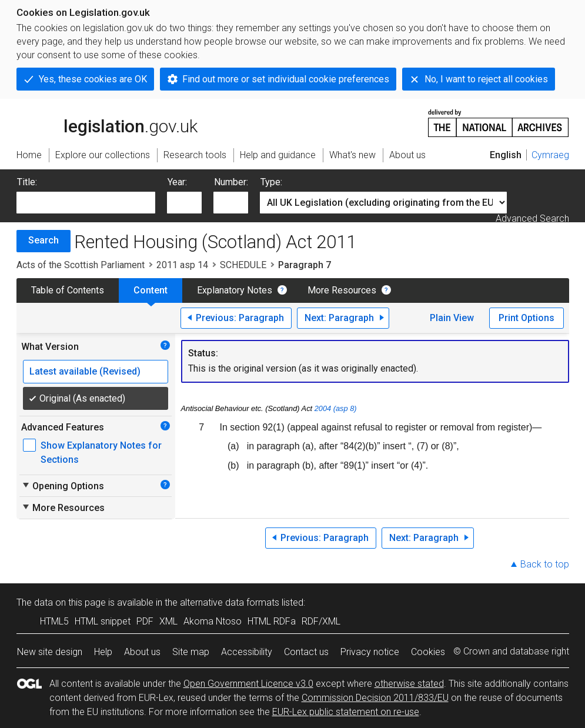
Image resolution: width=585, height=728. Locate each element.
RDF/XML (321, 621)
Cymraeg (550, 155)
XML (168, 621)
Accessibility (247, 652)
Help (103, 652)
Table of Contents (68, 290)
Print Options (526, 318)
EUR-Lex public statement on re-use (346, 712)
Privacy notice (370, 652)
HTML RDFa (272, 621)
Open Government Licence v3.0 (248, 684)
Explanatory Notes (235, 290)
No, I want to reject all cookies (486, 79)
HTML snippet (103, 621)
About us (142, 652)
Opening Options (63, 486)
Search (44, 240)
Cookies (428, 652)
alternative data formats (230, 602)
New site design (50, 652)
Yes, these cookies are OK (93, 79)
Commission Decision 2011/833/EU (375, 698)
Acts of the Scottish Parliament (81, 265)
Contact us (306, 652)
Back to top (545, 564)
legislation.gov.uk (107, 122)
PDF (145, 621)
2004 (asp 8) (336, 408)
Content (151, 290)
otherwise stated (409, 684)
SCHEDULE (243, 265)
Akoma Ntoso (213, 621)
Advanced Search (532, 218)
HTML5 (54, 621)
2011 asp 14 (182, 265)
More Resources (342, 290)
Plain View (452, 318)
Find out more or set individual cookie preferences (286, 79)
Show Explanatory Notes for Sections (101, 453)
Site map (191, 652)
